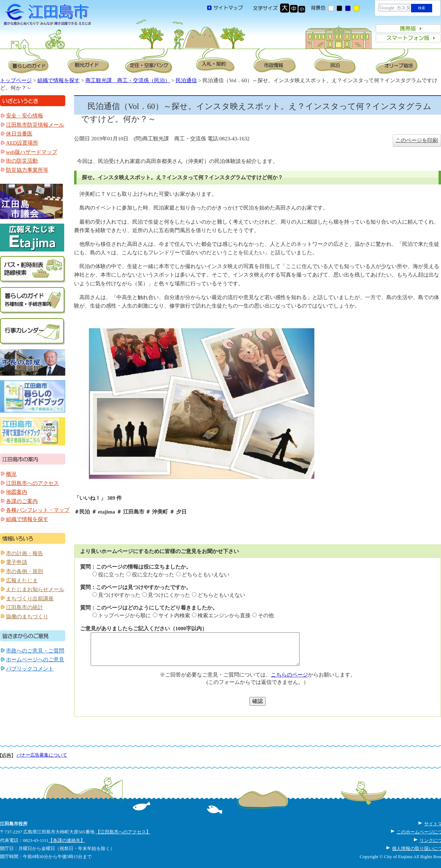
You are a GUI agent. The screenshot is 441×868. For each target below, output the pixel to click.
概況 (11, 474)
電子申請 (17, 562)
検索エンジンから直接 (224, 615)
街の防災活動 (22, 161)
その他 (266, 615)
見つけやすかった (119, 595)
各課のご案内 (22, 501)
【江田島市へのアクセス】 (123, 832)
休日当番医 (19, 134)
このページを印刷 (417, 140)
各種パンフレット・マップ (38, 510)
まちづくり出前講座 (30, 599)
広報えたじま (22, 581)
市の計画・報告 (25, 553)
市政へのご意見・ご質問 (35, 651)
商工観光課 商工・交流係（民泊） (128, 80)
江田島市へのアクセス (32, 483)
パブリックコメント (30, 669)
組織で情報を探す (59, 80)
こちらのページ (289, 675)
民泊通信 (186, 80)
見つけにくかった (169, 595)
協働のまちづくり (27, 617)
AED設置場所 (22, 143)
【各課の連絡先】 (67, 840)
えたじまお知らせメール (35, 589)
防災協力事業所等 (27, 170)
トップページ (16, 80)
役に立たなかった (153, 575)
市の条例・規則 (25, 571)
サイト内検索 (174, 615)
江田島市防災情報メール (35, 125)
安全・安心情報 (25, 116)
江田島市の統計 (25, 607)
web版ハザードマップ (32, 152)
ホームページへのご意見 (35, 660)
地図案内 (17, 492)
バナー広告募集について (42, 755)
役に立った (111, 575)
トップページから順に (125, 615)
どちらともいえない (206, 575)
